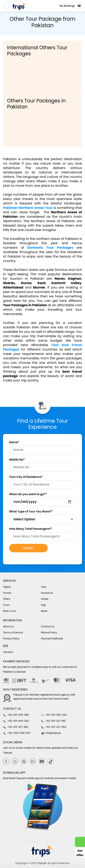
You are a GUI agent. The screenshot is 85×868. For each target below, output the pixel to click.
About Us (8, 626)
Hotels (45, 599)
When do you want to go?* (28, 494)
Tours (6, 605)
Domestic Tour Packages (50, 248)
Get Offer (80, 853)
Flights (7, 587)
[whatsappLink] (80, 842)
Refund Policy (49, 632)
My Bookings (67, 6)
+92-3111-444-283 (16, 721)
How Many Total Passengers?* (31, 529)
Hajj (43, 605)
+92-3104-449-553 (17, 733)
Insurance (47, 593)
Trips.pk (42, 863)
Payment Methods (52, 639)
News (44, 611)
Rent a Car (9, 611)
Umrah (7, 593)
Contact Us (48, 626)
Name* (14, 442)
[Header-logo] (20, 6)
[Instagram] (15, 761)
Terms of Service (13, 632)
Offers (7, 599)
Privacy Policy (11, 639)
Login (79, 6)
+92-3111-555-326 (54, 715)
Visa (43, 587)
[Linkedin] (33, 761)
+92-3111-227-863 (54, 727)
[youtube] (42, 761)
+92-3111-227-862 (16, 727)
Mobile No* (17, 460)
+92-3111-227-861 (53, 721)
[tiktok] (51, 761)
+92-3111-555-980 (16, 715)
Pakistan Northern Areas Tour (28, 208)
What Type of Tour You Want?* (31, 511)
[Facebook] (6, 761)
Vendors (8, 652)
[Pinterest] (24, 761)
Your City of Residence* (26, 477)
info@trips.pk (51, 733)
